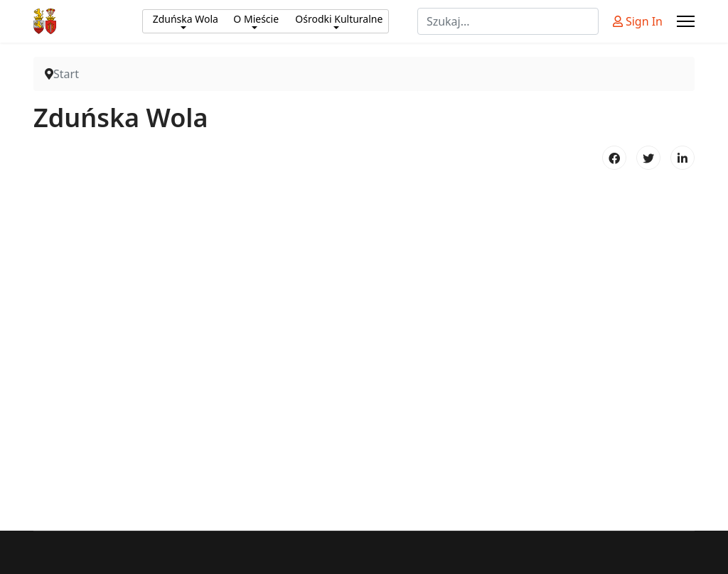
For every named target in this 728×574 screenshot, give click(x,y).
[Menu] (686, 21)
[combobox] (508, 21)
